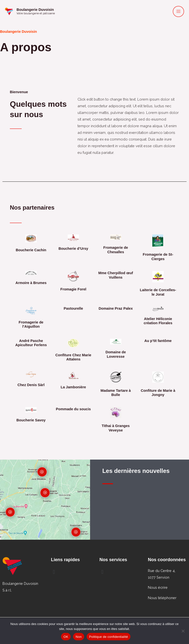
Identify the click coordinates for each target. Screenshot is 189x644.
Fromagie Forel (73, 289)
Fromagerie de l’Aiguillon (31, 324)
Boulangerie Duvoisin (39, 10)
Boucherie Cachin (31, 250)
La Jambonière (73, 387)
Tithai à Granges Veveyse (116, 428)
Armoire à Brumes (31, 283)
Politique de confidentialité (109, 637)
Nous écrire (158, 587)
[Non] (183, 631)
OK (66, 637)
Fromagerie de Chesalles (116, 250)
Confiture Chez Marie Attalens (73, 357)
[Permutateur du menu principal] (178, 12)
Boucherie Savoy (31, 420)
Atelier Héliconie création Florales (158, 321)
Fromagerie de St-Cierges (158, 257)
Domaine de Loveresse (116, 354)
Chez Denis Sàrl (31, 385)
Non (79, 637)
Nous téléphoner (162, 598)
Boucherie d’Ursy (73, 249)
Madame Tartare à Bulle (116, 393)
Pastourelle (73, 308)
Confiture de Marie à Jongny (158, 393)
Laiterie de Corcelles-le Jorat (158, 292)
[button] (70, 572)
